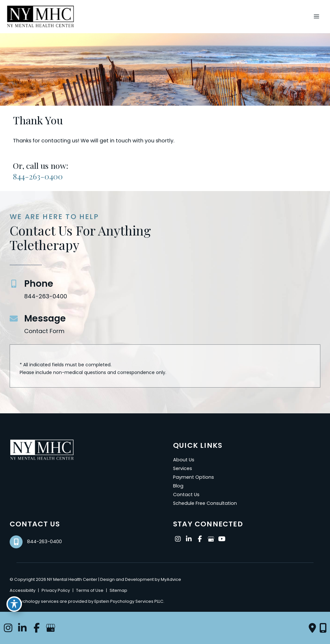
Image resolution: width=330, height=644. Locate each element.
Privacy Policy (56, 590)
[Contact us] (312, 628)
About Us (184, 460)
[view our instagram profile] (178, 539)
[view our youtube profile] (222, 539)
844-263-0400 (38, 176)
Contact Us (186, 495)
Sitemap (118, 590)
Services (183, 468)
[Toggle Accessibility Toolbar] (14, 604)
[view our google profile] (211, 539)
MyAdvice (170, 579)
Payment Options (194, 477)
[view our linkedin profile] (189, 539)
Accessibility (23, 590)
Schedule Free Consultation (205, 503)
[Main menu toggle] (316, 17)
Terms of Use (90, 590)
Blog (178, 486)
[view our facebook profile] (200, 539)
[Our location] (323, 628)
